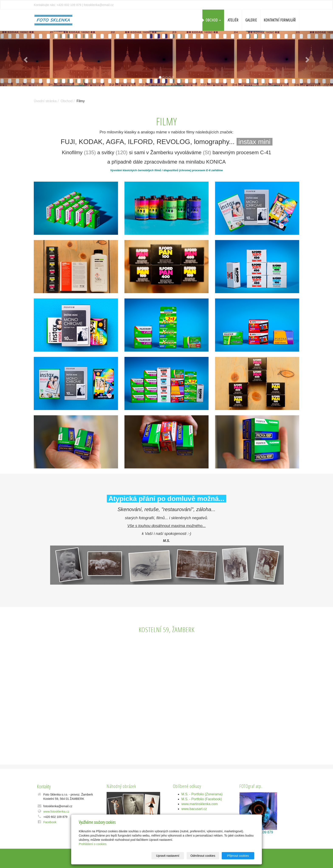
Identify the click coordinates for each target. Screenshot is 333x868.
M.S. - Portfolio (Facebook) (202, 799)
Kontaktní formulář (280, 20)
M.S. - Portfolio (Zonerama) (202, 794)
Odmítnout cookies (203, 856)
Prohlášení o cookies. (93, 844)
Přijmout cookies (238, 856)
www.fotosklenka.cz (56, 811)
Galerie (251, 20)
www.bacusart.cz (194, 809)
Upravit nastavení (168, 856)
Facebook (50, 822)
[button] (25, 59)
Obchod (213, 20)
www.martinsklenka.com (200, 804)
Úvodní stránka (45, 101)
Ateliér (233, 20)
